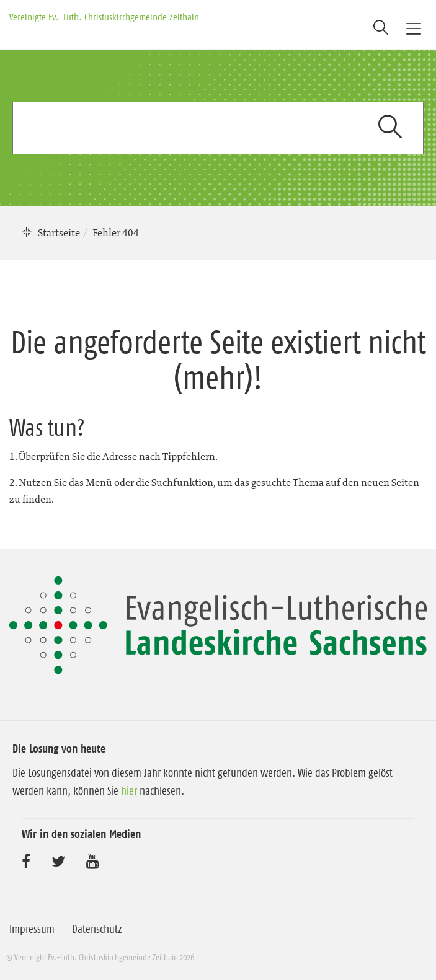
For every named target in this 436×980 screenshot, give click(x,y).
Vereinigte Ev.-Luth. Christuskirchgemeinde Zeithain (104, 17)
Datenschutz (97, 929)
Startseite (59, 232)
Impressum (32, 929)
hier (129, 791)
